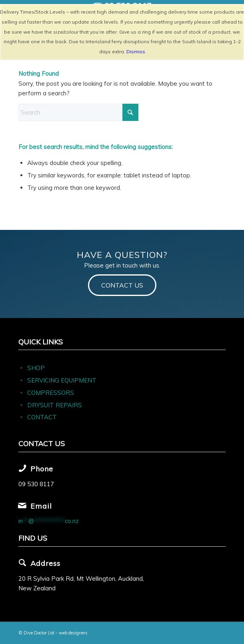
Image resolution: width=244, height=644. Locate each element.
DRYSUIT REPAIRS (55, 405)
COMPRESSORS (51, 393)
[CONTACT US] (122, 285)
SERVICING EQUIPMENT (62, 380)
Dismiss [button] (136, 51)
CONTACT (42, 417)
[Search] (78, 112)
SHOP (36, 368)
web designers (73, 633)
